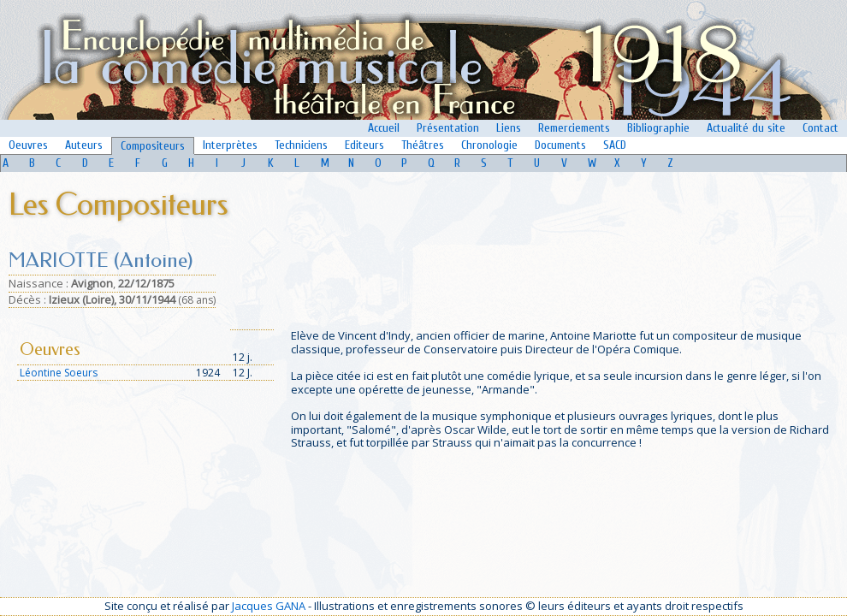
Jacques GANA (269, 606)
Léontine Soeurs (59, 373)
